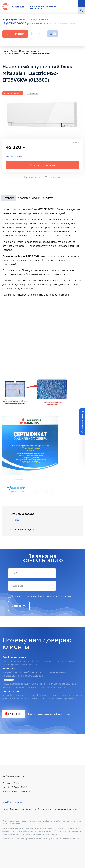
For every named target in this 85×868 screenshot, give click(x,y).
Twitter (56, 41)
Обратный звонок (65, 23)
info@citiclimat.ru (40, 20)
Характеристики (29, 198)
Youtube (33, 41)
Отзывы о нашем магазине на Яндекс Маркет (49, 714)
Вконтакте (41, 41)
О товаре (8, 198)
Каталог (15, 34)
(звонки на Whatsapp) (27, 23)
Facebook (49, 41)
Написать (16, 520)
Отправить (19, 606)
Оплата (48, 198)
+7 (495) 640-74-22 (13, 776)
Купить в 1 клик (14, 156)
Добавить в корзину (43, 165)
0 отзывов (32, 93)
